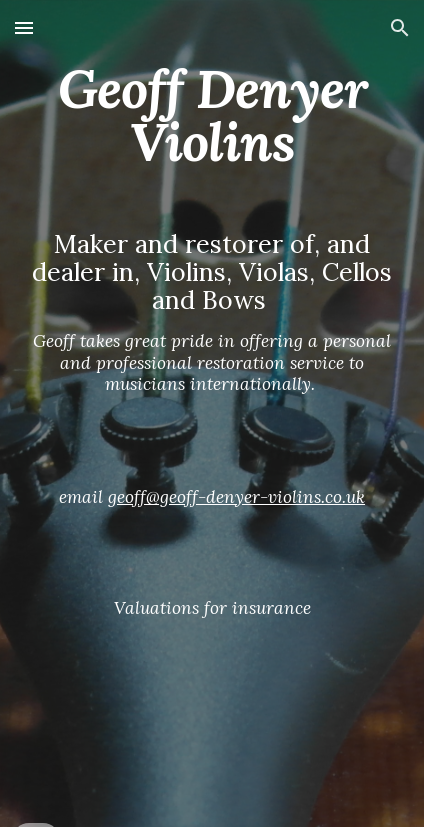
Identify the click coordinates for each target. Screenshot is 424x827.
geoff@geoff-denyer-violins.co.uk (236, 497)
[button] (24, 27)
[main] (212, 413)
